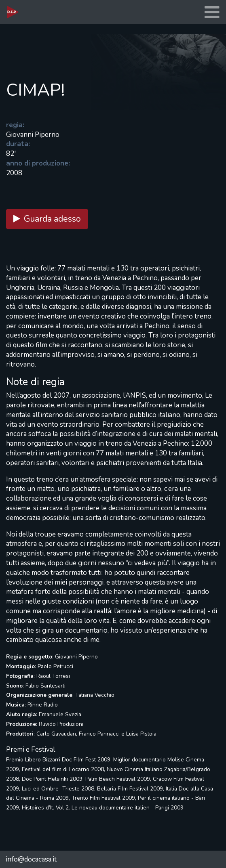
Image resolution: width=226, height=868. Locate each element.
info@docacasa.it (31, 859)
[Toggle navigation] (212, 12)
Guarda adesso (47, 219)
